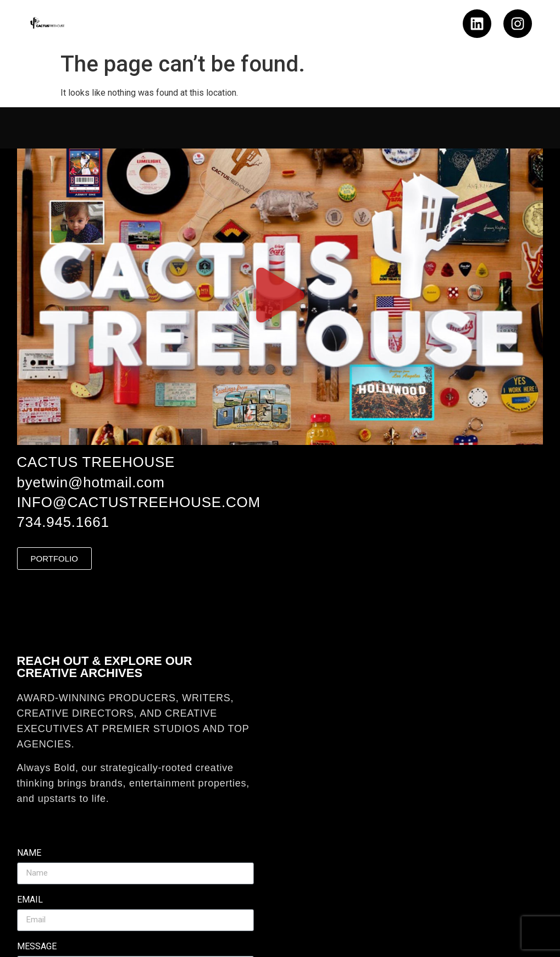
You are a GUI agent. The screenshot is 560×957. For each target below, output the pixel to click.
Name (29, 853)
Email (30, 900)
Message (37, 947)
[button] (280, 297)
